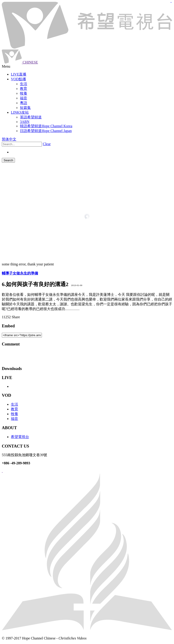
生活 (14, 404)
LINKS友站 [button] (20, 112)
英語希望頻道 (31, 117)
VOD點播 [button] (18, 79)
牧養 (14, 414)
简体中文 (9, 139)
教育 (14, 409)
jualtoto (171, 2)
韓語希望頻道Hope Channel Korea (46, 126)
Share (16, 317)
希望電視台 (20, 437)
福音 (14, 419)
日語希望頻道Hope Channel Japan (46, 131)
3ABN (25, 122)
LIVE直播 (19, 74)
